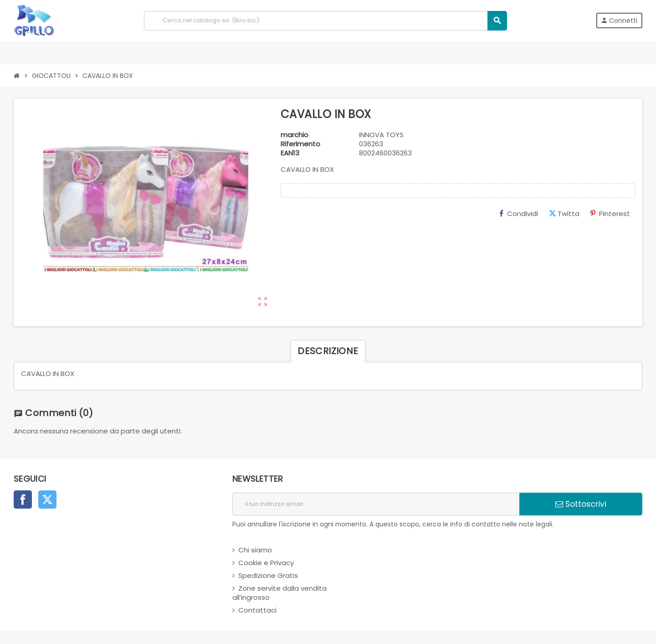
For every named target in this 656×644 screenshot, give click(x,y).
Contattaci (257, 610)
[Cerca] (325, 21)
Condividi (519, 214)
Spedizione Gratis (268, 575)
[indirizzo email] (376, 504)
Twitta (564, 214)
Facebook (23, 500)
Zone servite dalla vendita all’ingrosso (279, 593)
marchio (295, 135)
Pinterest (610, 214)
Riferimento (300, 144)
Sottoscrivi (581, 504)
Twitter (47, 500)
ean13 (290, 153)
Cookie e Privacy (266, 563)
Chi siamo (255, 550)
